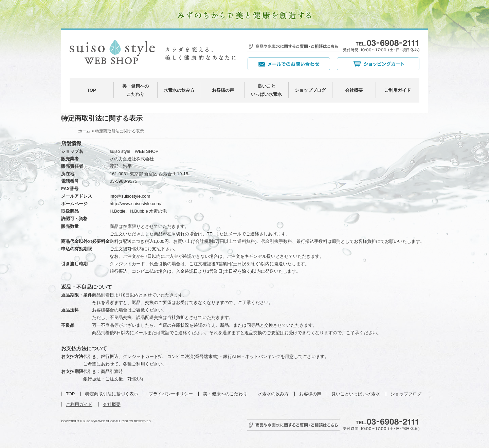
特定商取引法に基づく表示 (112, 394)
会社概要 (354, 90)
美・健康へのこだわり (225, 394)
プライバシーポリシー (171, 394)
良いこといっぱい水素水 (356, 394)
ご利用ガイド (398, 90)
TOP (92, 90)
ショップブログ (310, 90)
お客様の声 (223, 90)
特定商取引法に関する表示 (120, 131)
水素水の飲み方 (179, 90)
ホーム (84, 131)
